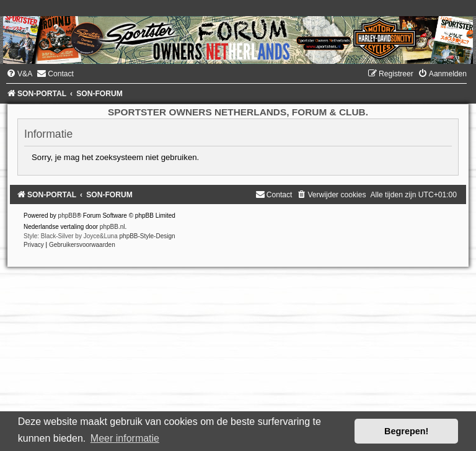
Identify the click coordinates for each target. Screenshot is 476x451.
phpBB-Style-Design (148, 236)
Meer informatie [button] (125, 438)
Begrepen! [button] (406, 431)
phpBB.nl (112, 227)
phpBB (68, 216)
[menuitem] (19, 74)
